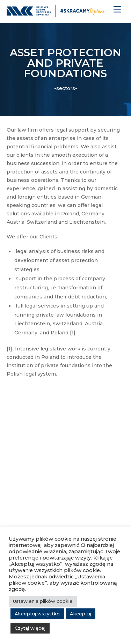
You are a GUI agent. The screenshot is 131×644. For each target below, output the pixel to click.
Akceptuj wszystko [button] (37, 614)
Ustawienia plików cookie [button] (43, 601)
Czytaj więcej (30, 628)
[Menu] (117, 10)
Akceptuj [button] (81, 614)
